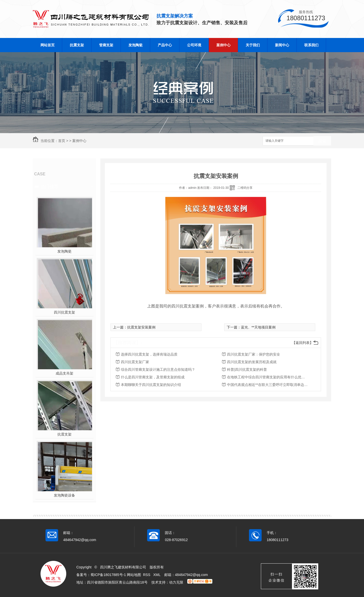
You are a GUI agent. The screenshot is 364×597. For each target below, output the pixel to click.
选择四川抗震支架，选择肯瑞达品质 (149, 354)
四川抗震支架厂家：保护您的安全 (254, 354)
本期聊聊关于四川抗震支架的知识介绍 (151, 385)
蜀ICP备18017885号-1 (108, 575)
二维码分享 (245, 188)
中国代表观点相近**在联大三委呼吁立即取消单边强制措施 (267, 385)
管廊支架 (106, 45)
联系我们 (311, 45)
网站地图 (134, 575)
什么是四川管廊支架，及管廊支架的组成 (153, 377)
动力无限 (176, 582)
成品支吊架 (64, 373)
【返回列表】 (303, 343)
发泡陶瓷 (135, 45)
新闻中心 (282, 45)
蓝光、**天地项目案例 (258, 327)
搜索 (322, 141)
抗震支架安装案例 (141, 327)
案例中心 (223, 45)
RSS (147, 575)
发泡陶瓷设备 (64, 495)
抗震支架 (77, 45)
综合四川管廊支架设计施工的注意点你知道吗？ (158, 369)
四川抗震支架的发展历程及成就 (252, 362)
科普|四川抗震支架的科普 (247, 369)
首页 (62, 141)
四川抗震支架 (64, 312)
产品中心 (165, 45)
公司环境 (194, 45)
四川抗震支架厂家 (135, 362)
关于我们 (253, 45)
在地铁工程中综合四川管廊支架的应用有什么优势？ (267, 377)
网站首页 (48, 45)
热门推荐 (50, 187)
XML (157, 575)
